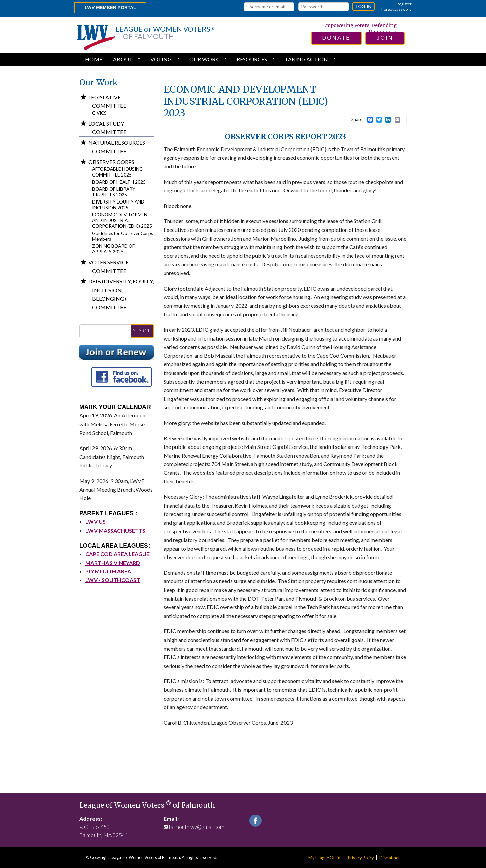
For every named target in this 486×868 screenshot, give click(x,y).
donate (337, 38)
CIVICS (99, 113)
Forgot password (397, 9)
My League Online (326, 858)
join (385, 38)
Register (404, 4)
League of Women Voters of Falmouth (147, 805)
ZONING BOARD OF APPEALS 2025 (113, 249)
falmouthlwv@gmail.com (197, 827)
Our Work (206, 59)
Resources (253, 59)
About (124, 59)
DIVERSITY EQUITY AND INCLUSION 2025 (118, 205)
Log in (363, 7)
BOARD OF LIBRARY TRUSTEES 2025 (114, 192)
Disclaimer (390, 858)
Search (142, 331)
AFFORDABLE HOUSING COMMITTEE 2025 (117, 172)
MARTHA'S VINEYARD (113, 563)
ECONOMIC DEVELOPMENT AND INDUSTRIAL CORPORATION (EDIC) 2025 (122, 220)
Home (94, 59)
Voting (162, 59)
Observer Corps (111, 162)
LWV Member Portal (110, 8)
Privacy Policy (361, 858)
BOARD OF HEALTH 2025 (119, 182)
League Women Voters (165, 33)
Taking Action (308, 59)
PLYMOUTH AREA (108, 571)
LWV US (96, 522)
